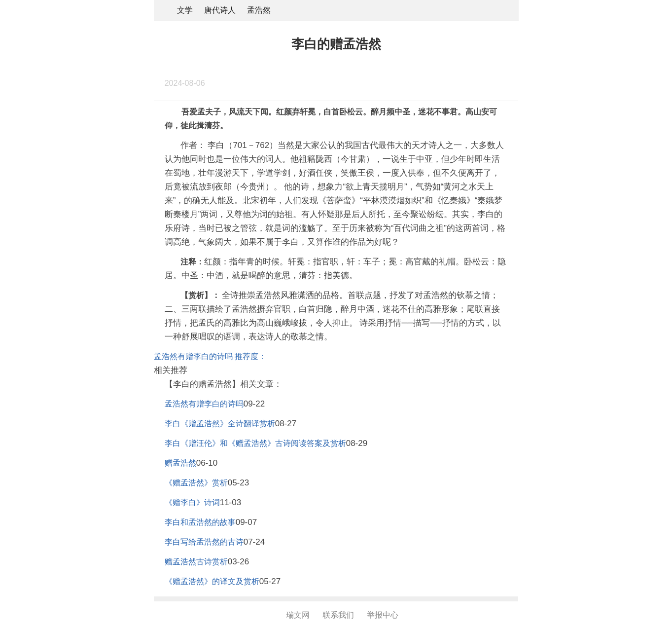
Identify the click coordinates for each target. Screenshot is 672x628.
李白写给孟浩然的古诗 (204, 542)
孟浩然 (259, 10)
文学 (185, 10)
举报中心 (383, 615)
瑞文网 (298, 615)
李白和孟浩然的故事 (200, 522)
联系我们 (338, 615)
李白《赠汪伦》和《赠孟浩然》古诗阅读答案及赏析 (255, 443)
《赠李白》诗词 (192, 502)
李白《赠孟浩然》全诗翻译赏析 (220, 424)
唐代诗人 (220, 10)
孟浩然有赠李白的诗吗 (204, 404)
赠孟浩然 (180, 463)
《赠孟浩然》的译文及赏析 (212, 581)
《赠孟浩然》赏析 (196, 483)
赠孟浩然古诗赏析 (196, 562)
